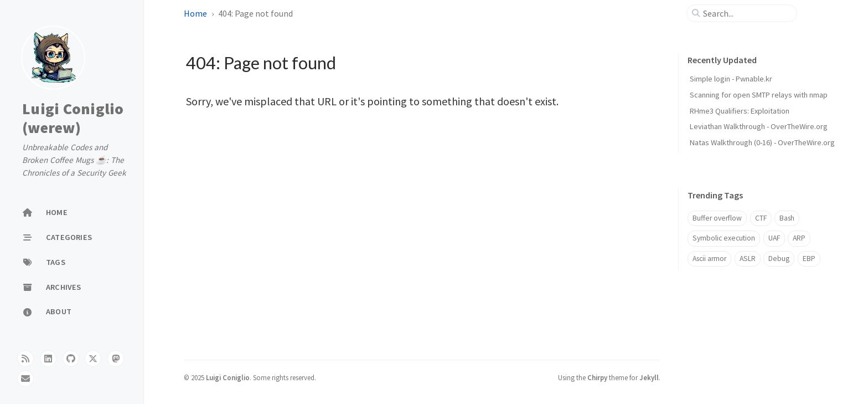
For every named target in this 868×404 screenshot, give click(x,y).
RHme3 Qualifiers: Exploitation (740, 111)
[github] (71, 359)
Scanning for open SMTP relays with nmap (759, 95)
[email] (25, 379)
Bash (787, 218)
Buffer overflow (717, 218)
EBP (809, 259)
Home (195, 13)
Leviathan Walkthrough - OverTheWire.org (759, 126)
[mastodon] (116, 359)
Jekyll (649, 377)
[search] (746, 13)
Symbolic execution (724, 238)
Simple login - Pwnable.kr (731, 79)
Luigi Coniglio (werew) (73, 118)
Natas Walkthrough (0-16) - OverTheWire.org (762, 142)
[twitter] (93, 359)
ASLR (748, 259)
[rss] (25, 359)
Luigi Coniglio (228, 377)
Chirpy (597, 377)
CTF (761, 218)
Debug (779, 259)
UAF (774, 238)
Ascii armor (709, 259)
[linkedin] (48, 359)
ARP (799, 238)
